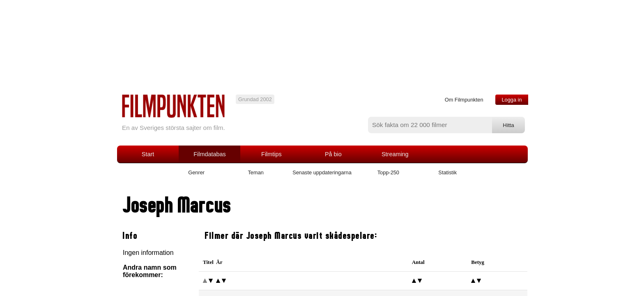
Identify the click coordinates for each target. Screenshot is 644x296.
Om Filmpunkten (464, 100)
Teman (255, 172)
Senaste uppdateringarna (322, 172)
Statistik (447, 172)
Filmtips (271, 154)
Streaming (395, 154)
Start (148, 154)
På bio (333, 154)
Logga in (512, 100)
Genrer (196, 172)
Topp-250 (388, 172)
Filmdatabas (209, 154)
